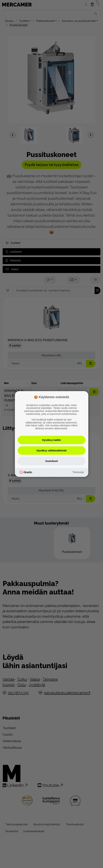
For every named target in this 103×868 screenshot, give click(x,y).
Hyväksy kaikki (52, 440)
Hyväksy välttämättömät (52, 450)
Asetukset (52, 461)
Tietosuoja (78, 472)
